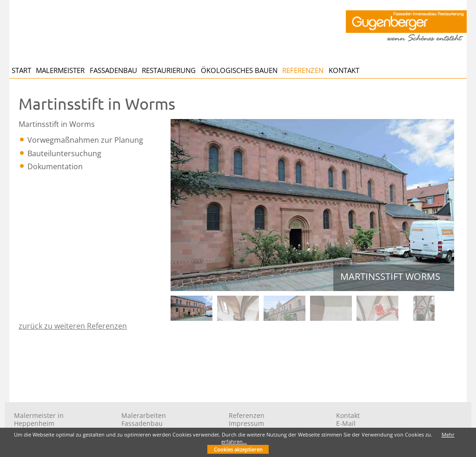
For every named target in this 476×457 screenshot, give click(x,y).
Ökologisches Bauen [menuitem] (239, 70)
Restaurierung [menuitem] (169, 70)
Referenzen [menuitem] (303, 70)
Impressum (246, 423)
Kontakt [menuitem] (344, 70)
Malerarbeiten (144, 415)
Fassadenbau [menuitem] (113, 70)
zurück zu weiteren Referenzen (73, 326)
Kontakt (348, 415)
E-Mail (346, 423)
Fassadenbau (142, 423)
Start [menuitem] (21, 70)
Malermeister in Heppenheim (39, 419)
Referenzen (247, 415)
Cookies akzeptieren (238, 449)
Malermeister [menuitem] (60, 70)
